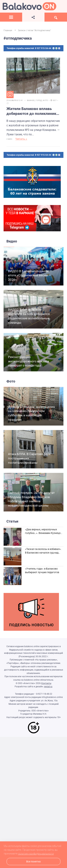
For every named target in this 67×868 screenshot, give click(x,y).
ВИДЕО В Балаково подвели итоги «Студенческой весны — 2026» (30, 275)
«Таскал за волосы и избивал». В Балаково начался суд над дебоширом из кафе (43, 553)
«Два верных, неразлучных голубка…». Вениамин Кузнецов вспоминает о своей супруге (44, 533)
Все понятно (33, 862)
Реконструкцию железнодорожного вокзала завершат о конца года (28, 361)
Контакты (46, 683)
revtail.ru (48, 687)
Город (39, 100)
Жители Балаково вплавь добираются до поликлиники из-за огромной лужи (32, 111)
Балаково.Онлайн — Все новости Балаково (29, 6)
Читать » (21, 139)
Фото (45, 100)
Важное (31, 100)
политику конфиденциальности (36, 854)
